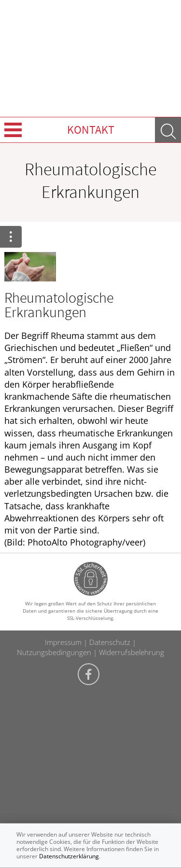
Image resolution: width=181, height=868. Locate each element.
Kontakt (91, 130)
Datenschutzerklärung (69, 856)
